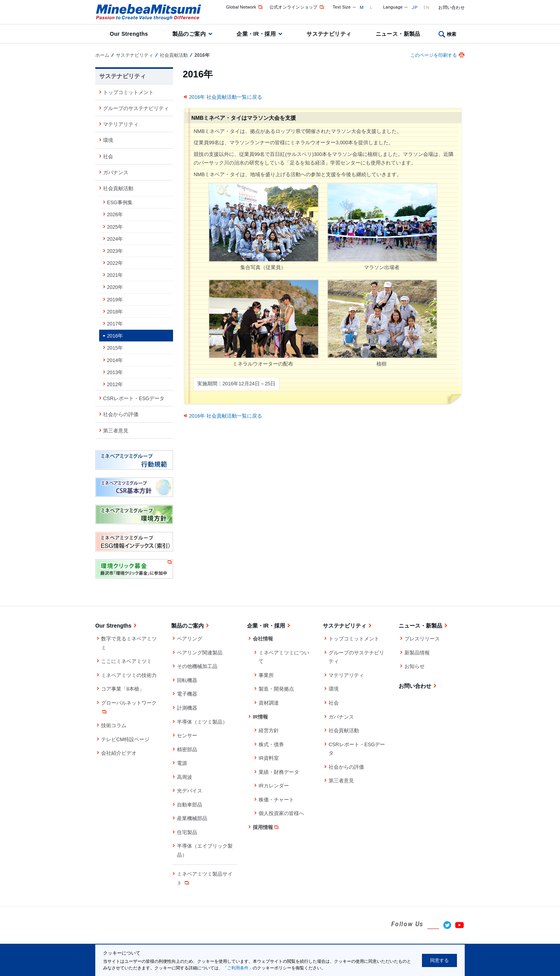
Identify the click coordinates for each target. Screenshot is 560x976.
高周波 (185, 777)
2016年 (115, 336)
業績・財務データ (279, 772)
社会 (108, 157)
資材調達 (269, 703)
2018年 (115, 312)
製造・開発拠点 (276, 689)
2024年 (115, 239)
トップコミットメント (128, 92)
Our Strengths (129, 34)
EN (427, 7)
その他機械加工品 (197, 666)
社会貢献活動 (174, 55)
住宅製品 (187, 832)
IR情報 (260, 717)
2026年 (115, 214)
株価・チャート (276, 800)
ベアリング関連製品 (200, 653)
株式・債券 (271, 744)
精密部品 (187, 749)
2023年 (115, 251)
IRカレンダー (274, 786)
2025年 (115, 227)
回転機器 (187, 680)
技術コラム (114, 725)
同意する (439, 960)
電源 (182, 763)
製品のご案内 (189, 34)
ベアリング (190, 639)
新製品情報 (417, 653)
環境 (108, 140)
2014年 (115, 360)
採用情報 (266, 827)
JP (414, 7)
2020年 (115, 287)
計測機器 (187, 708)
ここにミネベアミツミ (126, 661)
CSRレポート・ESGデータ (134, 398)
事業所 (266, 675)
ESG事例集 (120, 202)
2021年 (115, 275)
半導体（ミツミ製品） (202, 722)
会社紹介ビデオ (119, 753)
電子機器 (187, 694)
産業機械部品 (192, 818)
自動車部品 (190, 805)
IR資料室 (269, 758)
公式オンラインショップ (297, 7)
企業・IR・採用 (256, 34)
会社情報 (263, 639)
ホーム (102, 55)
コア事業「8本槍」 (123, 689)
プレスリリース (422, 639)
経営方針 (269, 730)
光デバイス (190, 791)
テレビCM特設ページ (125, 739)
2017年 (115, 324)
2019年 (115, 300)
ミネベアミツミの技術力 (129, 675)
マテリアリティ (121, 124)
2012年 (115, 384)
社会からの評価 (121, 414)
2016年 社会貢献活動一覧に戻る (226, 97)
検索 (452, 34)
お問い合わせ (451, 7)
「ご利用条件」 (238, 968)
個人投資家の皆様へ (281, 813)
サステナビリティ (329, 34)
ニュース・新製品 (398, 34)
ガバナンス (116, 172)
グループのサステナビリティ (136, 108)
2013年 (115, 372)
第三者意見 (116, 431)
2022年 (115, 263)
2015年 (115, 348)
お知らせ (415, 666)
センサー (187, 735)
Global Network (245, 7)
